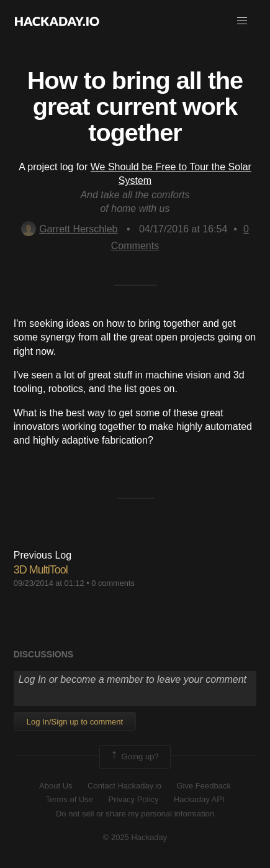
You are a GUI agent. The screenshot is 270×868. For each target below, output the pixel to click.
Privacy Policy (134, 799)
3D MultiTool (41, 570)
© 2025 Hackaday (135, 837)
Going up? (134, 757)
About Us (56, 786)
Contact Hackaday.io (124, 786)
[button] (242, 21)
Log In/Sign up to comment (75, 722)
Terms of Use (69, 799)
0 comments (113, 583)
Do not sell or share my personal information (135, 814)
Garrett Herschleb (69, 229)
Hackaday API (199, 799)
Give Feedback (203, 786)
